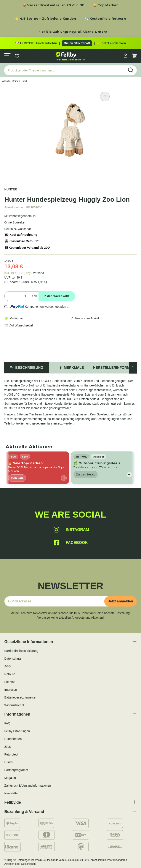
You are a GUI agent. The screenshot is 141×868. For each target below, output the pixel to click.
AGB (8, 666)
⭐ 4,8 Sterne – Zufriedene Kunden (46, 19)
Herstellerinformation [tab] (117, 368)
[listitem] (37, 468)
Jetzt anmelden (120, 601)
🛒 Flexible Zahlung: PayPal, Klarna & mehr (70, 32)
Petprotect (11, 754)
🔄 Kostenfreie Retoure (105, 19)
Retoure (10, 674)
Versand (38, 273)
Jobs (8, 747)
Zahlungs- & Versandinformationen (28, 786)
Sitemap (10, 682)
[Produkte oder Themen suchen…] (65, 70)
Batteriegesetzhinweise (20, 697)
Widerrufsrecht (14, 705)
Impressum (12, 690)
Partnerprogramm (16, 770)
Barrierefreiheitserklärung (21, 651)
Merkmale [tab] (72, 368)
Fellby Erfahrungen (17, 731)
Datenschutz (13, 659)
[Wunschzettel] (17, 56)
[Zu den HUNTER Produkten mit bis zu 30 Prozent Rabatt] (70, 43)
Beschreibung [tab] (27, 368)
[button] (126, 56)
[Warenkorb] (134, 56)
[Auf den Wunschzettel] (105, 97)
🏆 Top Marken (106, 5)
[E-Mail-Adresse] (56, 601)
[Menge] (17, 296)
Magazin (10, 778)
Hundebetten (13, 739)
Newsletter (11, 793)
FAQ (7, 723)
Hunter (9, 762)
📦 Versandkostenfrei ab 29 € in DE (53, 5)
